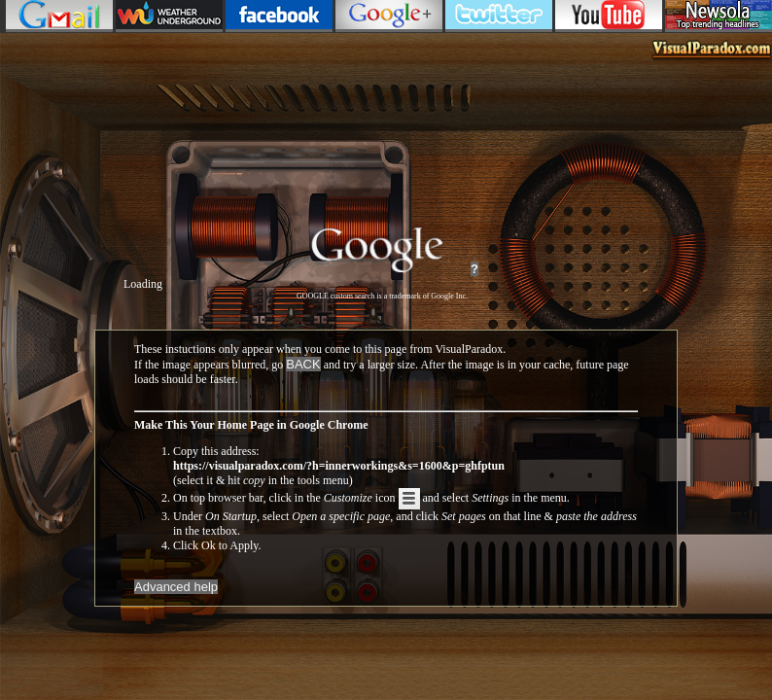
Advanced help (176, 587)
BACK (303, 364)
